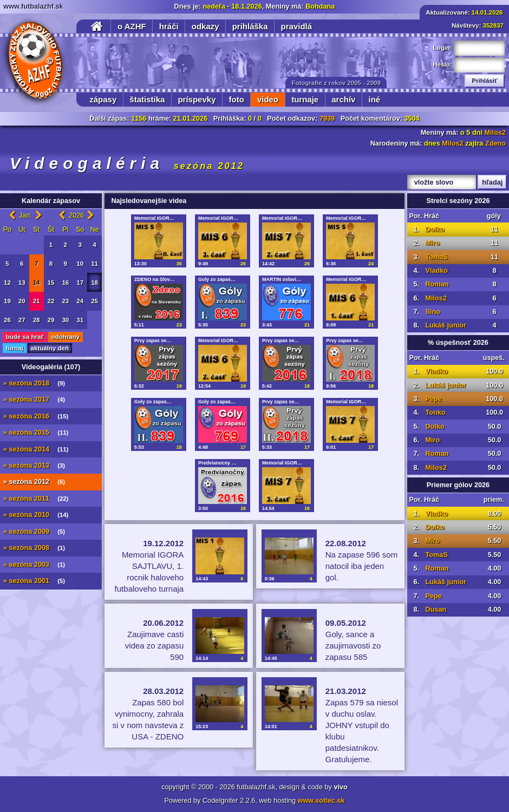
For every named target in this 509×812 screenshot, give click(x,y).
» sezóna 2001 (34, 581)
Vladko (436, 271)
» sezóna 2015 (36, 433)
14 (37, 283)
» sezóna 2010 (36, 515)
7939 (327, 119)
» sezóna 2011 (36, 499)
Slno (433, 312)
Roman (437, 284)
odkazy (205, 26)
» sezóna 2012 (34, 482)
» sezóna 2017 (34, 400)
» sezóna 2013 (34, 466)
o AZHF (132, 26)
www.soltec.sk (321, 801)
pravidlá (297, 26)
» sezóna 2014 (36, 449)
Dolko (435, 230)
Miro (432, 243)
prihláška (250, 26)
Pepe (433, 399)
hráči (169, 26)
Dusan (436, 610)
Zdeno (495, 143)
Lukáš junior (445, 325)
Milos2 (495, 133)
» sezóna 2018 (34, 383)
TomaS (436, 257)
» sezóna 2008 (34, 548)
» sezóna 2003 (34, 565)
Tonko (435, 412)
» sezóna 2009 (34, 532)
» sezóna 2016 (36, 416)
